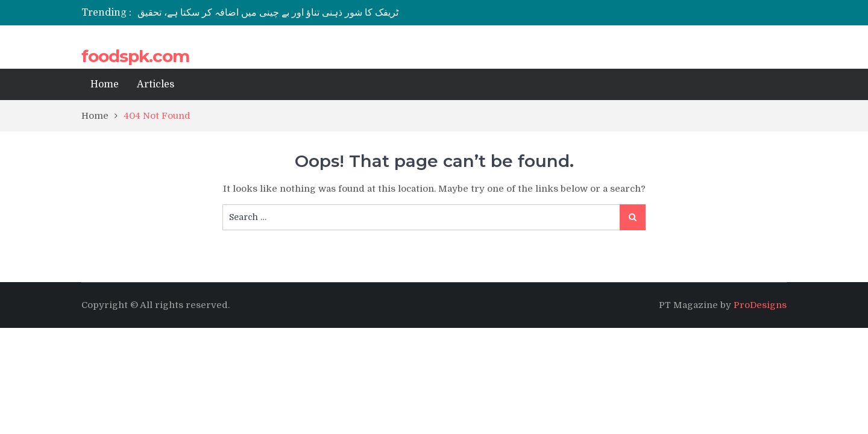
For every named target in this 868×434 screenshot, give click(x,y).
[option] (321, 13)
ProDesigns (760, 305)
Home (105, 84)
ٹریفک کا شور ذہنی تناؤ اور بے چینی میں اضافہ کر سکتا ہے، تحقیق (268, 13)
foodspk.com (135, 56)
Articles (156, 84)
